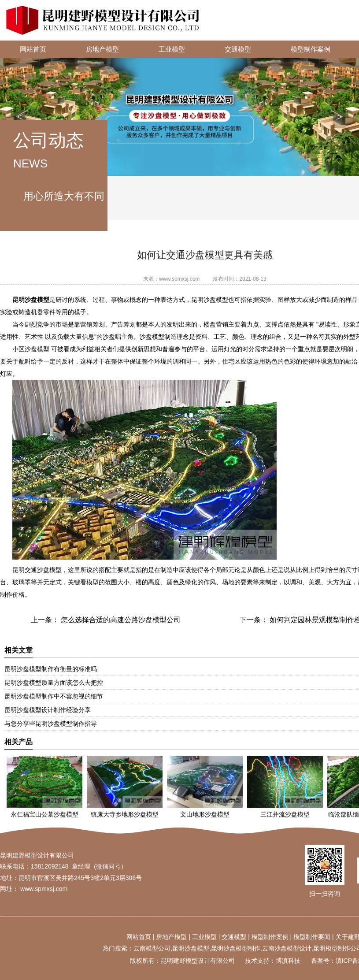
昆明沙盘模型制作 (236, 948)
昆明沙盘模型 (191, 948)
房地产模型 (102, 49)
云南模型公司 (152, 948)
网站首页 (33, 49)
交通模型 (238, 49)
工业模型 (172, 49)
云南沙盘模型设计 (287, 948)
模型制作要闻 (312, 937)
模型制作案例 (311, 49)
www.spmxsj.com (179, 279)
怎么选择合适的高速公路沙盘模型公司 (120, 620)
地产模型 (174, 937)
